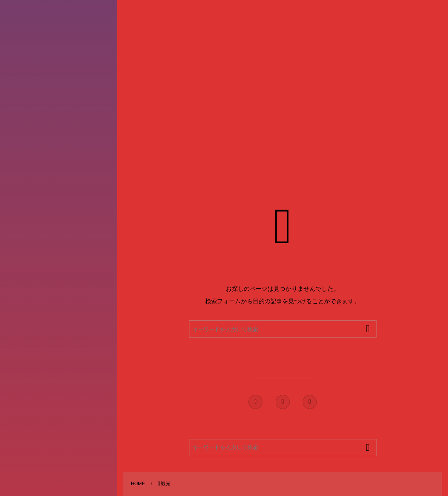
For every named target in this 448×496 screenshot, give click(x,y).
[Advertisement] (200, 72)
